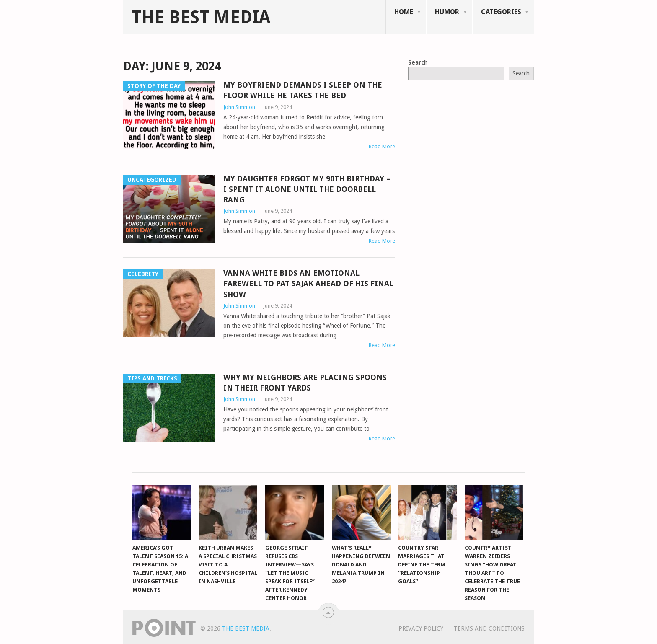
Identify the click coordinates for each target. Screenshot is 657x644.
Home (404, 12)
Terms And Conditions (489, 628)
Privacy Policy (421, 628)
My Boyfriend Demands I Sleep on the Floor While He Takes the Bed (303, 90)
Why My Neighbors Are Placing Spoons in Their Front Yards (305, 383)
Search (418, 62)
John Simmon (239, 107)
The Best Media (201, 17)
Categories (501, 12)
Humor (447, 12)
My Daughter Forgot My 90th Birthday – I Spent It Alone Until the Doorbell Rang (307, 189)
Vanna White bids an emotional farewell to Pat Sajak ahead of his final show (308, 283)
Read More (382, 146)
